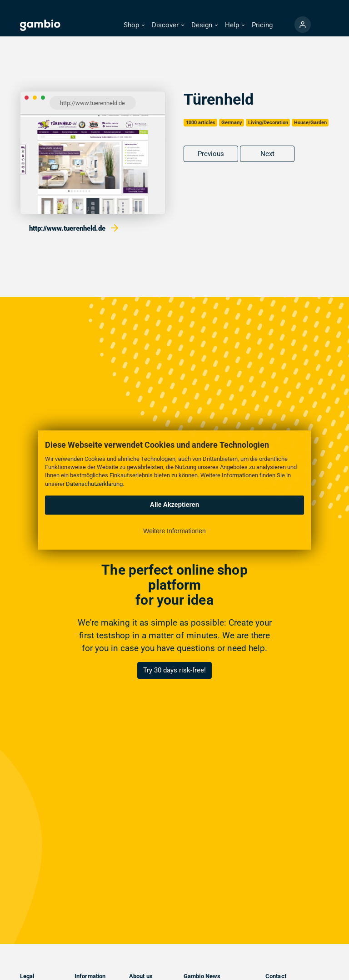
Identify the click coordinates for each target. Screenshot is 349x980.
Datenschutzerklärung (94, 484)
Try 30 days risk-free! (174, 670)
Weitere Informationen (174, 531)
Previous (211, 154)
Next (267, 154)
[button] (134, 25)
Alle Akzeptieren (174, 505)
